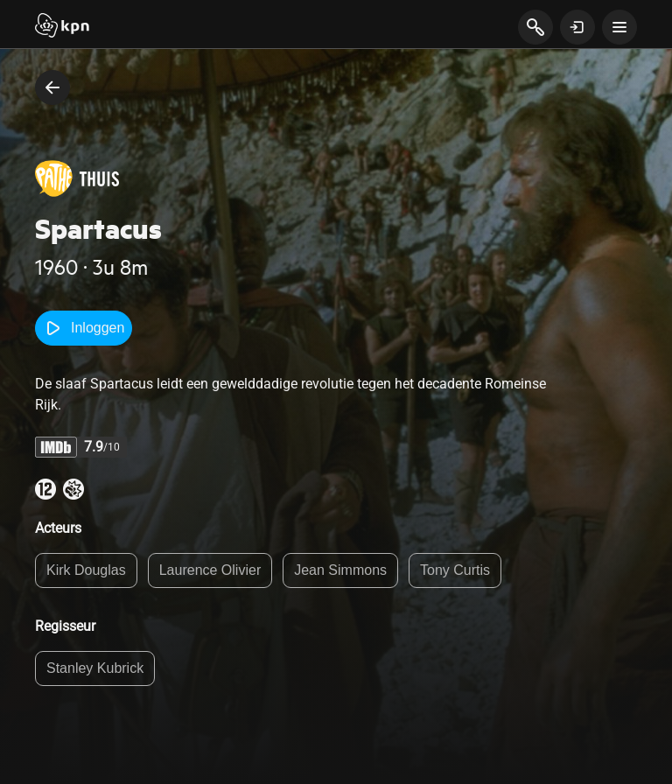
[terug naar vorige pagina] (52, 87)
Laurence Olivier (210, 570)
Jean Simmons (340, 570)
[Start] (62, 27)
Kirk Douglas (86, 570)
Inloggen (84, 328)
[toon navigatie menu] (619, 27)
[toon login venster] (577, 27)
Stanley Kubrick (95, 668)
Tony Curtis (455, 570)
